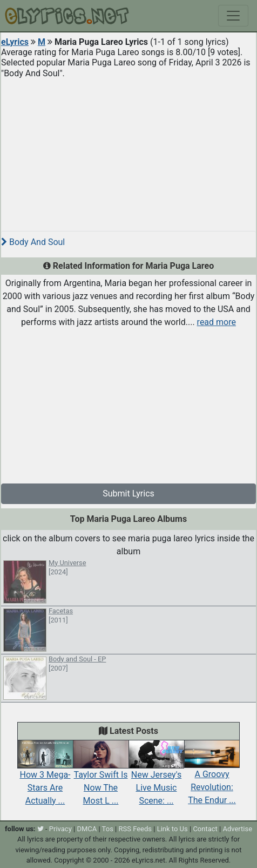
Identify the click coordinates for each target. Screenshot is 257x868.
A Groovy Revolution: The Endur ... (212, 777)
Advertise (237, 829)
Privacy (60, 829)
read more (217, 322)
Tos (108, 829)
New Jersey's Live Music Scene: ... (156, 777)
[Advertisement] (128, 150)
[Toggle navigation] (233, 16)
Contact (205, 829)
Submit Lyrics (128, 493)
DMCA (87, 829)
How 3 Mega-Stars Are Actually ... (45, 777)
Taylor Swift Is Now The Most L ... (101, 777)
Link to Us (173, 829)
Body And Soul (33, 242)
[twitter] (40, 829)
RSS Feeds (136, 829)
